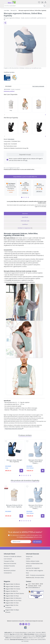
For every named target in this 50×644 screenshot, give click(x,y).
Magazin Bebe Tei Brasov (12, 586)
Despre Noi (29, 556)
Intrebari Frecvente (9, 566)
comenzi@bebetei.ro (34, 587)
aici (26, 160)
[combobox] (25, 6)
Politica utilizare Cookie (33, 561)
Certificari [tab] (25, 224)
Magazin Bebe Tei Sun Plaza (13, 600)
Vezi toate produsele (38, 86)
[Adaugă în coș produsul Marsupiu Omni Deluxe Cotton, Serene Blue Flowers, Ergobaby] (43, 471)
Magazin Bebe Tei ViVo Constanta (11, 606)
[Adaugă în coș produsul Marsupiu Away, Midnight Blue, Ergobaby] (21, 471)
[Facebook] (21, 624)
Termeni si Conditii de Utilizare (13, 556)
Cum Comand (8, 559)
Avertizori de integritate (33, 568)
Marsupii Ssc (14, 10)
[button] (22, 197)
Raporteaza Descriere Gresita (14, 429)
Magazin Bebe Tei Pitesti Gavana (14, 593)
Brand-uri (7, 568)
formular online (39, 577)
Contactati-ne (8, 573)
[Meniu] (5, 2)
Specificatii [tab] (25, 217)
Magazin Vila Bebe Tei (11, 591)
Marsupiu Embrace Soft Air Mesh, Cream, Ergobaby (14, 506)
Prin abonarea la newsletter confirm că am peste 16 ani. (26, 535)
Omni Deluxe (30, 468)
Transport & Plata (9, 561)
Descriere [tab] (25, 214)
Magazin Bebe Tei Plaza (11, 596)
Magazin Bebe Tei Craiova (12, 589)
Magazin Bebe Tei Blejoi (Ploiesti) (11, 611)
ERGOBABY (11, 139)
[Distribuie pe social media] (5, 23)
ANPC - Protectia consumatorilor (35, 575)
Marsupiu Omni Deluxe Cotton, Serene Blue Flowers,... (36, 462)
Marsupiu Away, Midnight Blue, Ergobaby (14, 461)
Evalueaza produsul (9, 91)
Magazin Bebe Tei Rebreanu (13, 598)
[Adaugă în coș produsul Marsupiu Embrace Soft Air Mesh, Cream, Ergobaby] (21, 516)
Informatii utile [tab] (25, 221)
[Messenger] (23, 624)
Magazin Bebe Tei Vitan (11, 603)
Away (7, 468)
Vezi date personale (29, 537)
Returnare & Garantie (10, 563)
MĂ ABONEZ (37, 542)
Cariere (28, 559)
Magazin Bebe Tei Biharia (12, 584)
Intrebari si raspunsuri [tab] (25, 228)
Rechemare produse (10, 570)
